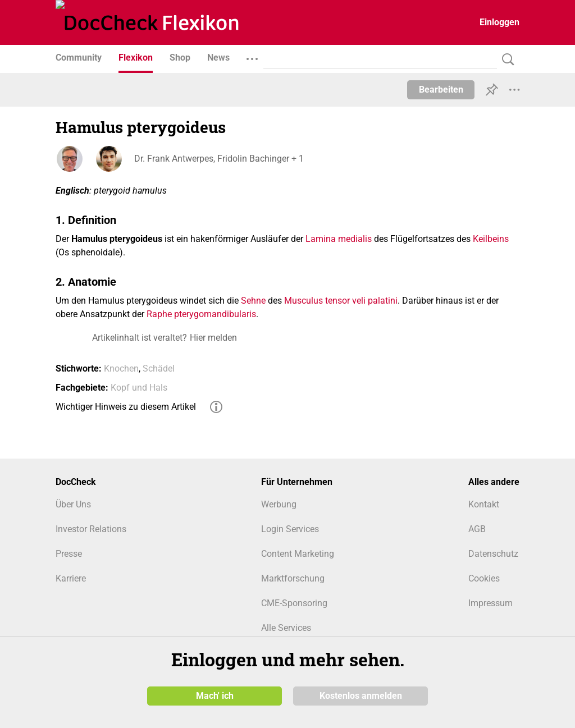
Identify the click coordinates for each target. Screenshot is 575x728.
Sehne (253, 301)
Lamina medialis (339, 239)
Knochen (121, 368)
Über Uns (73, 504)
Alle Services (286, 628)
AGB (477, 529)
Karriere (71, 578)
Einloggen (499, 22)
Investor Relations (91, 529)
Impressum (490, 603)
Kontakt (484, 504)
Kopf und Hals (139, 388)
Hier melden (213, 338)
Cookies (484, 578)
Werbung (279, 504)
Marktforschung (293, 578)
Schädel (159, 368)
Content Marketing (298, 554)
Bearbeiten (441, 90)
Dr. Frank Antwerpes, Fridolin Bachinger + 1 (219, 159)
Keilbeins (491, 239)
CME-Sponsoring (294, 603)
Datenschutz (493, 554)
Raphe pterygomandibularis (201, 314)
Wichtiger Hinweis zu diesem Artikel (126, 407)
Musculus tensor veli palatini (341, 301)
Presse (69, 554)
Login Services (290, 529)
